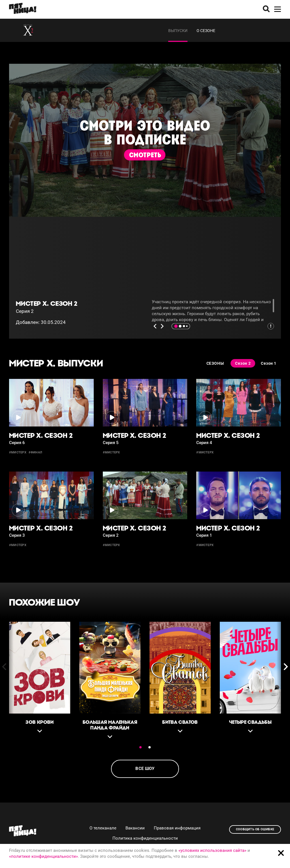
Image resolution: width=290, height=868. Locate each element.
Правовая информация (177, 828)
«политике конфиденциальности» (43, 856)
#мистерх (18, 452)
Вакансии (135, 828)
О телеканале (103, 828)
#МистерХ (205, 545)
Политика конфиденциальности (145, 838)
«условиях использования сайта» (212, 850)
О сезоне (206, 31)
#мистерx (111, 545)
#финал (35, 452)
